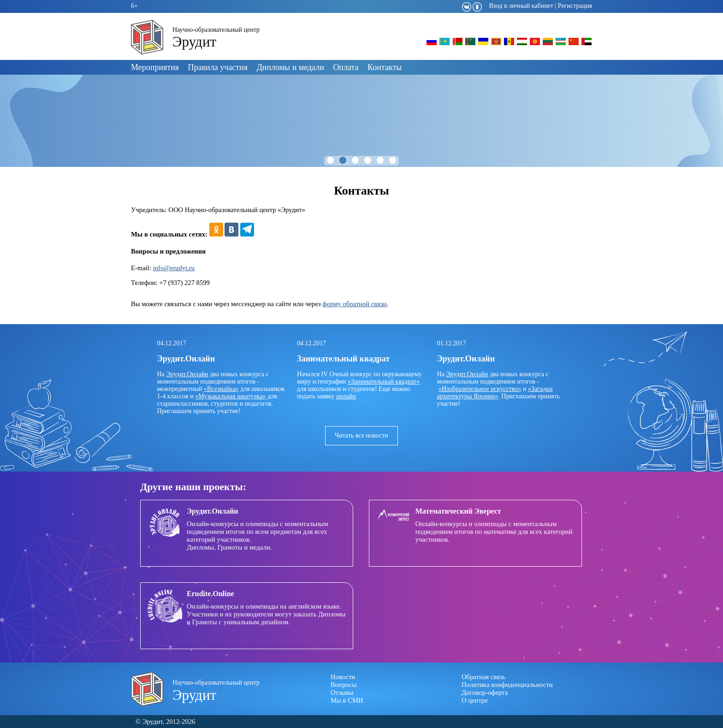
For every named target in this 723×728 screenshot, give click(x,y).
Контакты (385, 67)
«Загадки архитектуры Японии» (495, 393)
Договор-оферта (485, 692)
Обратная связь (483, 677)
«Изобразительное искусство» (480, 389)
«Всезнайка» (221, 389)
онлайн (346, 396)
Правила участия (218, 67)
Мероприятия (155, 67)
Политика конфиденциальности (507, 685)
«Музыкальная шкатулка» (230, 396)
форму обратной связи (354, 304)
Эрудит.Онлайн (187, 374)
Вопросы (344, 685)
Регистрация (575, 6)
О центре (475, 700)
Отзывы (342, 692)
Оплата (346, 67)
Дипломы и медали (290, 67)
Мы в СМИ (347, 700)
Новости (343, 677)
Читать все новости (361, 435)
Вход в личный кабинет (521, 6)
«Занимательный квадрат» (384, 382)
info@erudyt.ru (174, 268)
